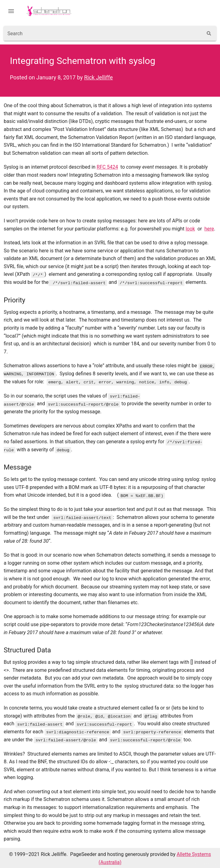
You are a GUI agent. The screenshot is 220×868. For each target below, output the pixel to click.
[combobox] (103, 33)
